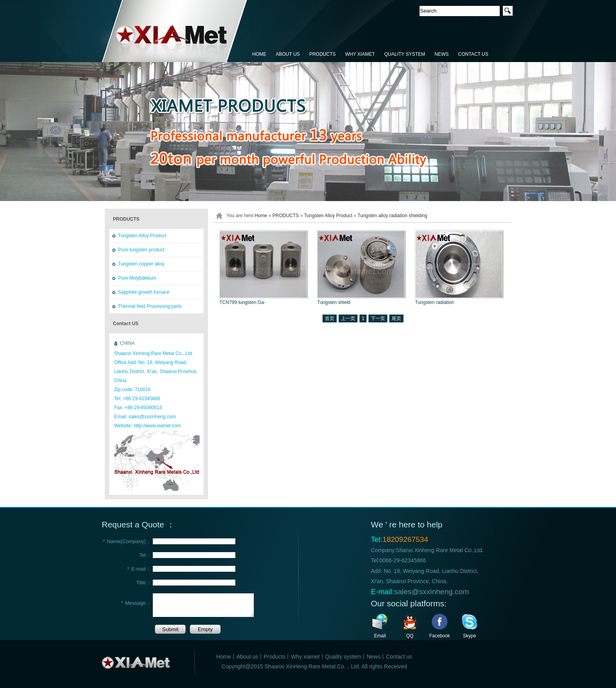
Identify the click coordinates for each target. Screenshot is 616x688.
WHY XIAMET (360, 54)
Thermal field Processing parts (150, 306)
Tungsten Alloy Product (142, 236)
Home (261, 216)
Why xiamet (305, 657)
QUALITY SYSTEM (405, 54)
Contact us (399, 657)
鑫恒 (175, 31)
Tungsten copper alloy (141, 264)
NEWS (442, 54)
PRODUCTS (322, 54)
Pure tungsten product (141, 250)
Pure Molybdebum (137, 278)
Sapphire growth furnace (144, 292)
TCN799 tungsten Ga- (243, 302)
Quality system (343, 657)
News (373, 657)
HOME (259, 54)
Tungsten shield (334, 302)
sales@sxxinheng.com (431, 592)
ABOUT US (288, 54)
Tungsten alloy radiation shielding (392, 216)
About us (247, 657)
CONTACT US (473, 54)
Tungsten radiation (435, 302)
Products (274, 657)
